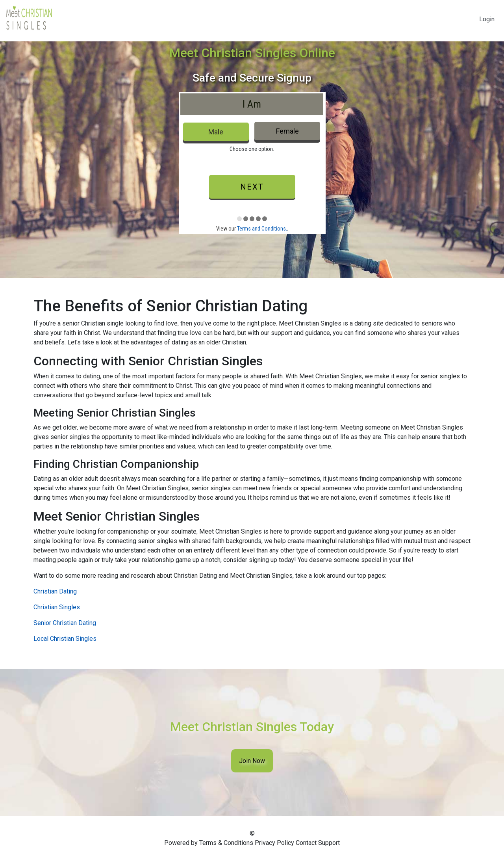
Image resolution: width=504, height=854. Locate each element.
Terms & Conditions (226, 843)
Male (216, 132)
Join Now (252, 761)
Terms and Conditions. (262, 229)
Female (287, 131)
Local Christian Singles (65, 639)
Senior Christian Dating (65, 623)
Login (487, 19)
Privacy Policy (274, 843)
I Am (252, 104)
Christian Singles (57, 607)
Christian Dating (55, 591)
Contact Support (318, 843)
